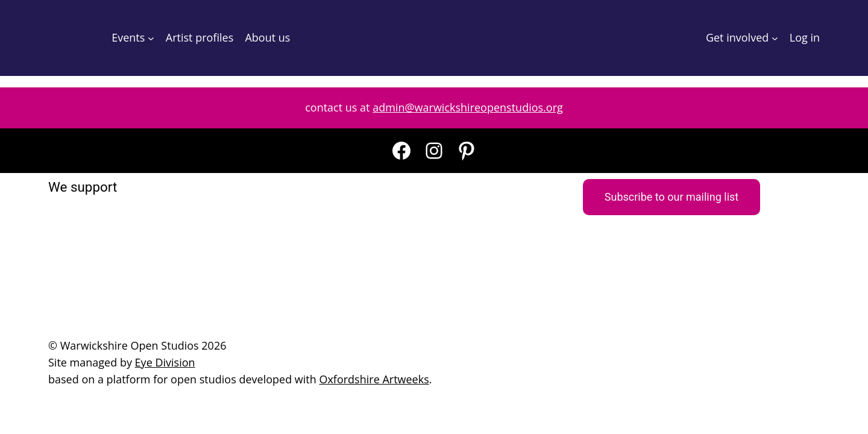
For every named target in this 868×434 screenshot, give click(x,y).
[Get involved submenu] (775, 38)
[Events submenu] (151, 38)
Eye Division (165, 362)
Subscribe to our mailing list (671, 197)
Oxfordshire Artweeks (374, 379)
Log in (805, 37)
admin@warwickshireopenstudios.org (468, 107)
